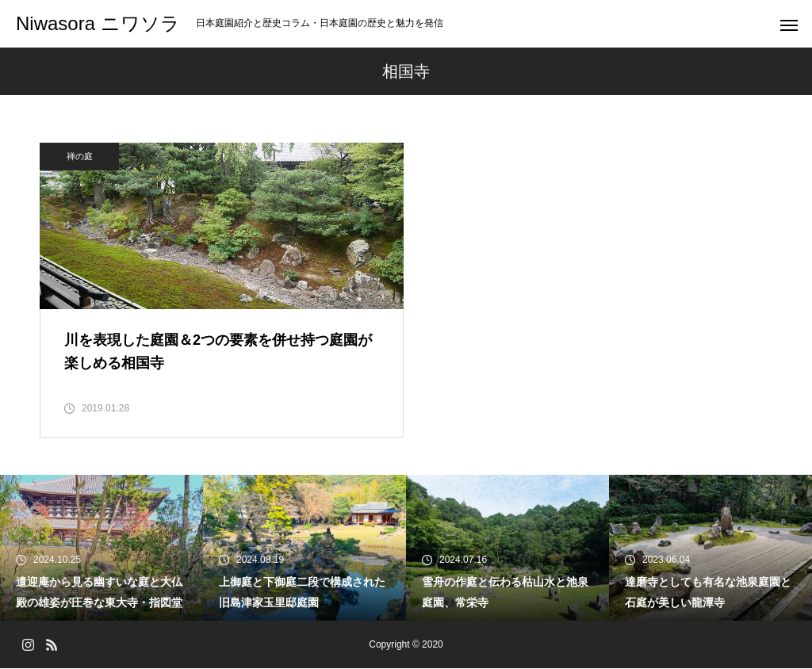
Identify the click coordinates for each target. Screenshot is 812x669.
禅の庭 (80, 156)
